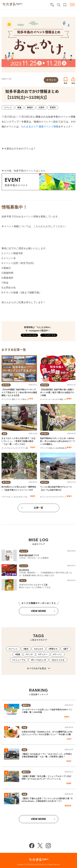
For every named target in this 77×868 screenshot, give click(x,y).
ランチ (43, 399)
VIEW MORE (38, 611)
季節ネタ (54, 649)
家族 (63, 448)
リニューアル (20, 660)
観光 (24, 399)
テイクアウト (7, 399)
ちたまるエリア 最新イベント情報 (40, 127)
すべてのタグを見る (38, 669)
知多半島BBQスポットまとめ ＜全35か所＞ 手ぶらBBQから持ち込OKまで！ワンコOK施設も (57, 441)
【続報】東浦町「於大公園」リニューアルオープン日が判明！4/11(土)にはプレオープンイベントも (46, 778)
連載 (61, 399)
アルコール (11, 448)
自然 (50, 448)
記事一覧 (38, 508)
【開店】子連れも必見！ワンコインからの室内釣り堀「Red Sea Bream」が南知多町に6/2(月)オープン (47, 800)
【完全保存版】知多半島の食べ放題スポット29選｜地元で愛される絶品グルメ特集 (57, 392)
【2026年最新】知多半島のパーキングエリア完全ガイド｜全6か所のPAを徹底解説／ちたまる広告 (19, 392)
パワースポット (7, 497)
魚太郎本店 (24, 570)
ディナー (49, 399)
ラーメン (58, 654)
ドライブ (19, 399)
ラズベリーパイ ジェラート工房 (33, 585)
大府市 (31, 399)
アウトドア (44, 448)
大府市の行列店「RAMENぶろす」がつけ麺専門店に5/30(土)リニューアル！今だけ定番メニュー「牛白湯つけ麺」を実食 (47, 734)
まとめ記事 (57, 448)
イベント (14, 649)
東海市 (69, 399)
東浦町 (69, 783)
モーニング (44, 497)
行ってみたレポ (27, 497)
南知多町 (68, 806)
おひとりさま (59, 660)
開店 (14, 399)
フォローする (50, 335)
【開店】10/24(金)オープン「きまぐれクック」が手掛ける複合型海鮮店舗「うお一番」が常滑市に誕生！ (47, 755)
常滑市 (33, 447)
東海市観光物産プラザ (29, 555)
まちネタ (56, 399)
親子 (66, 649)
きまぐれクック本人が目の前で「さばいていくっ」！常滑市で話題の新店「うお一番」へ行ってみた (18, 441)
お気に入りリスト (65, 5)
